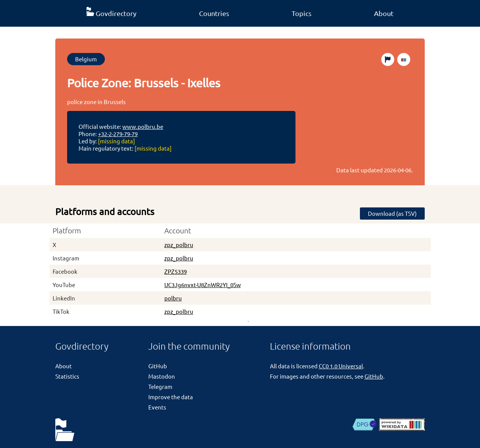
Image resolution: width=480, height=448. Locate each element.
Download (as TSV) (392, 213)
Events (157, 407)
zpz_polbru (179, 245)
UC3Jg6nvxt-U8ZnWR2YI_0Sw (203, 285)
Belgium (86, 59)
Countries (214, 13)
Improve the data (171, 397)
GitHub (158, 366)
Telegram (160, 386)
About (384, 13)
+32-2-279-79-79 (118, 134)
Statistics (67, 376)
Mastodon (162, 376)
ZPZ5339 (176, 271)
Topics (302, 13)
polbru (173, 298)
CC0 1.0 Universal (341, 366)
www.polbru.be (143, 126)
